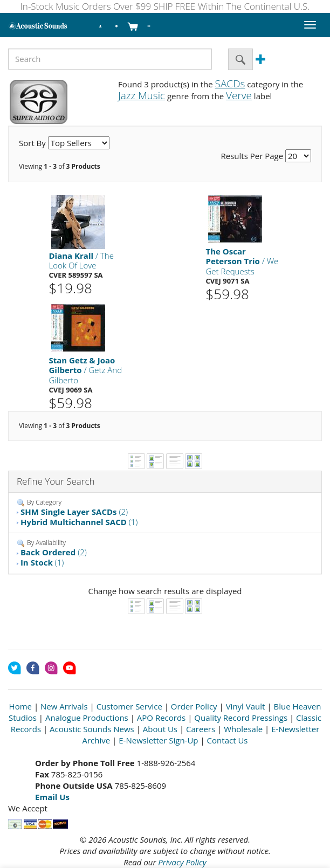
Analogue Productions (87, 718)
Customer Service (129, 706)
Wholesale (243, 729)
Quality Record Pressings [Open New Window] (241, 718)
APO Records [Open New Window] (161, 718)
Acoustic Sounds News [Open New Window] (92, 729)
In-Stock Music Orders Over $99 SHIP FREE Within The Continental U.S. (165, 6)
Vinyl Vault (246, 706)
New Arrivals (64, 706)
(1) (79, 522)
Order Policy (194, 706)
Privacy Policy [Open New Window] (182, 862)
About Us (160, 729)
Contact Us (228, 740)
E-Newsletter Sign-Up (158, 740)
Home (20, 706)
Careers (201, 729)
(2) (74, 512)
